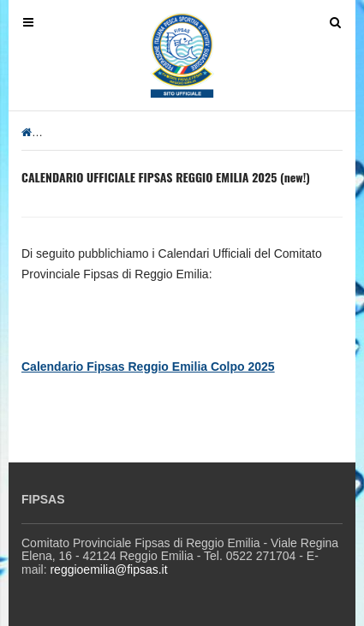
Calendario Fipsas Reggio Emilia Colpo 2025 (148, 367)
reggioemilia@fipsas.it (108, 569)
